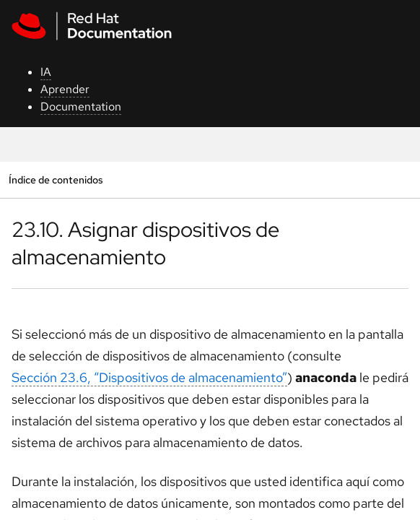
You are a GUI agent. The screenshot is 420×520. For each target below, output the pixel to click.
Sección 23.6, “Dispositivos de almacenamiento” (149, 377)
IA (46, 72)
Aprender (65, 89)
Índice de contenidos (56, 179)
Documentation (81, 107)
